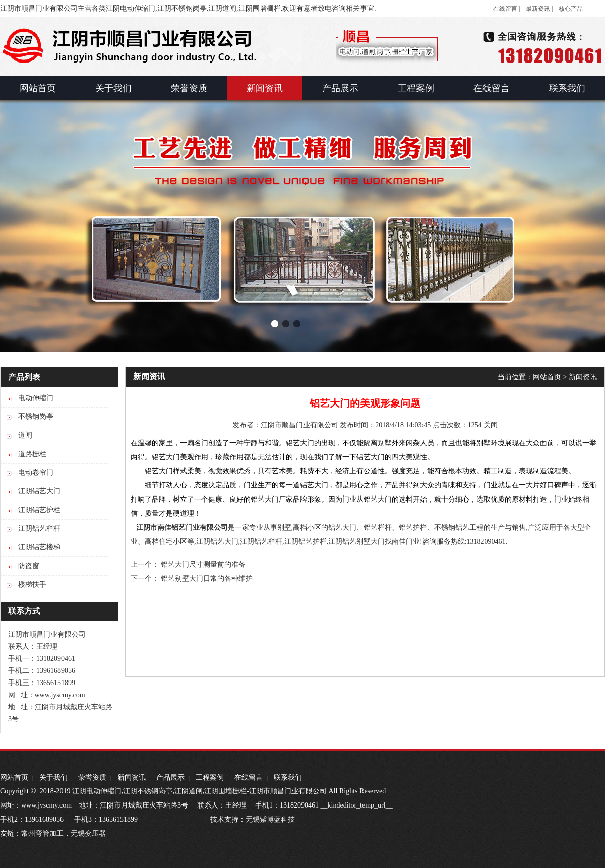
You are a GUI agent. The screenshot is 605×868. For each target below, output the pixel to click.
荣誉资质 (92, 778)
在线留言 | (506, 9)
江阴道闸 (189, 791)
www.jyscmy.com (46, 805)
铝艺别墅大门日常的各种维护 (207, 578)
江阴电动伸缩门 (97, 791)
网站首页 (547, 377)
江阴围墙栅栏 (225, 791)
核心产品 (571, 9)
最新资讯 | (539, 9)
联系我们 (288, 778)
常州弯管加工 (42, 833)
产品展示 (170, 778)
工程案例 (210, 778)
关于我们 (53, 778)
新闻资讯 (583, 377)
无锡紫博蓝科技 (270, 819)
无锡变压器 (88, 833)
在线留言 (249, 778)
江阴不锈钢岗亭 (148, 791)
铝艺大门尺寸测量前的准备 (203, 564)
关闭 (491, 425)
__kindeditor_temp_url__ (357, 805)
